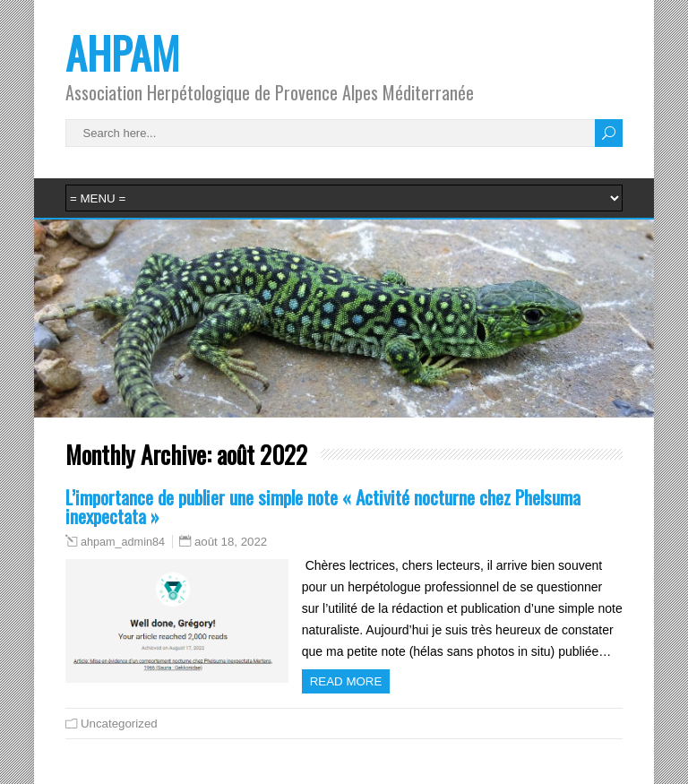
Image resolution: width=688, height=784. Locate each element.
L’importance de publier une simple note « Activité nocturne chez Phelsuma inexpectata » (323, 506)
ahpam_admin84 (123, 542)
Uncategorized (119, 724)
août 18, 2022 (231, 542)
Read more (346, 681)
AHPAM (122, 52)
